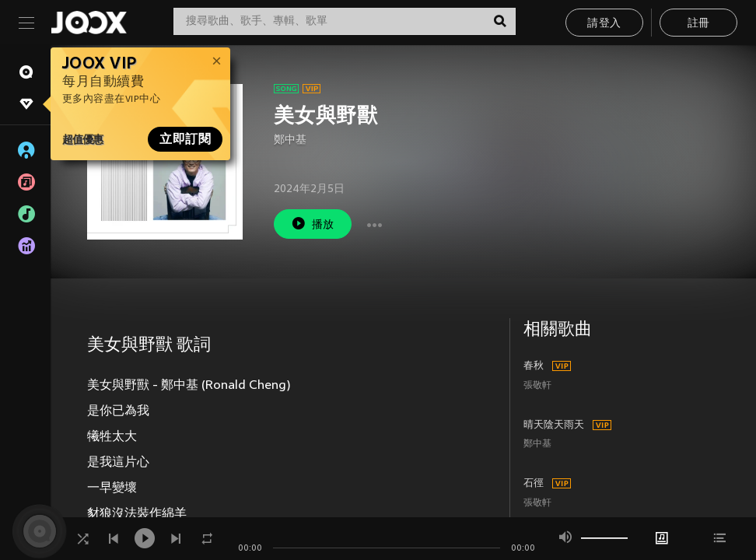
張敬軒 (537, 386)
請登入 (604, 24)
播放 (313, 224)
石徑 (534, 484)
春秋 (534, 366)
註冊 (699, 24)
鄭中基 (290, 140)
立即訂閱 (185, 139)
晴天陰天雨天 (554, 425)
